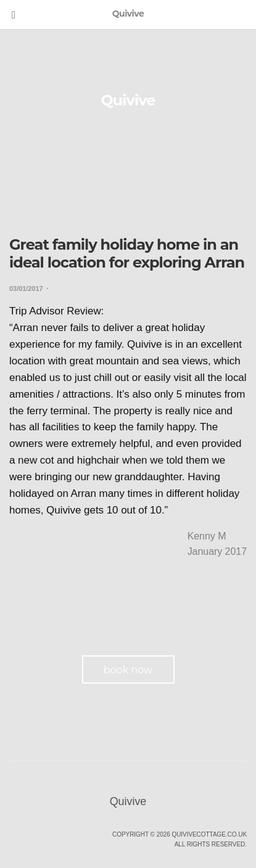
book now (128, 670)
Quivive (128, 100)
